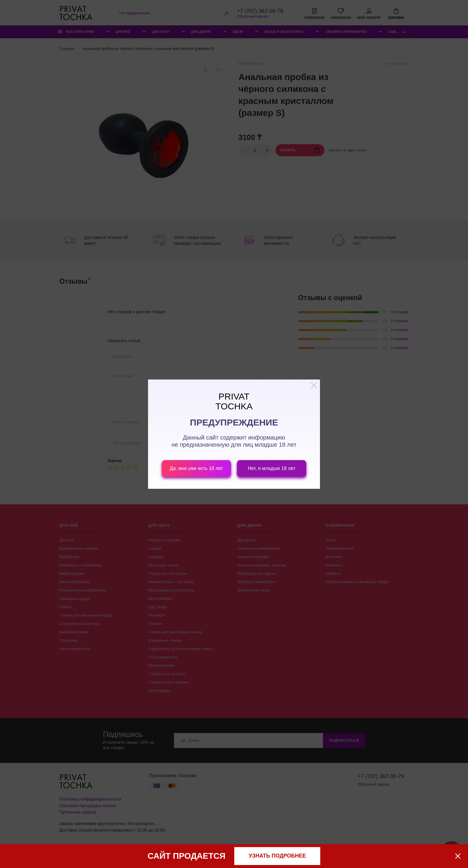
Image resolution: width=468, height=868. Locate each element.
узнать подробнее (278, 856)
